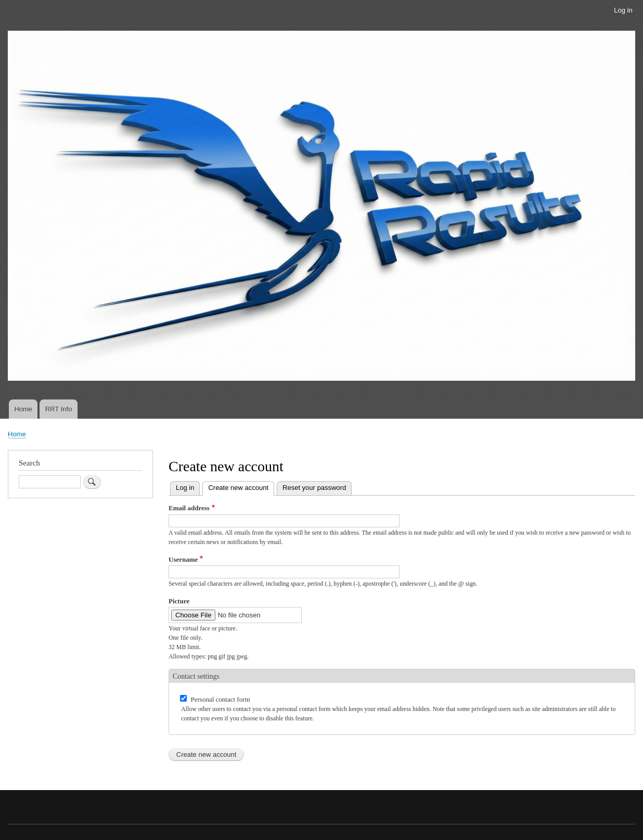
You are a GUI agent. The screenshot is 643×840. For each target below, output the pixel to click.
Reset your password (314, 488)
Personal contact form (221, 699)
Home (23, 409)
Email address (189, 508)
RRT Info (59, 409)
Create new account (241, 487)
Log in (623, 10)
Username (183, 559)
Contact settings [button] (196, 676)
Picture (179, 601)
